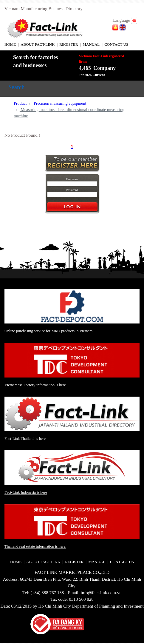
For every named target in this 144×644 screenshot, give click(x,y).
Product (20, 103)
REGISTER (69, 44)
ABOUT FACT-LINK (38, 44)
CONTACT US (116, 44)
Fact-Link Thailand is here (25, 439)
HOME (10, 44)
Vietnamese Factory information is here (35, 385)
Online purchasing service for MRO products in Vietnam (48, 331)
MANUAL (91, 44)
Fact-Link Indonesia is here (26, 492)
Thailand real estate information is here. (35, 546)
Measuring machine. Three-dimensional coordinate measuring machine (69, 113)
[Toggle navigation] (16, 89)
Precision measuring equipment (59, 103)
